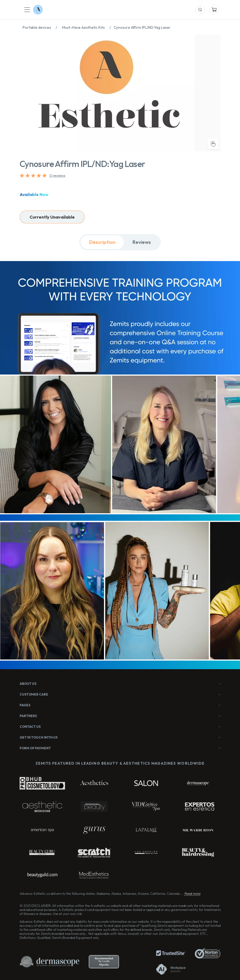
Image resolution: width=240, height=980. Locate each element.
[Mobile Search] (200, 10)
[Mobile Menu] (27, 10)
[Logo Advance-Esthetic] (38, 10)
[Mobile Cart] (214, 10)
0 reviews (57, 175)
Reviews (142, 242)
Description (102, 242)
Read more (193, 894)
